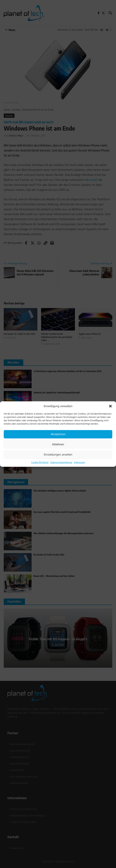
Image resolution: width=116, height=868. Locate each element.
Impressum (79, 462)
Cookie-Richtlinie (40, 462)
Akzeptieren (58, 434)
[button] (110, 406)
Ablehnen (58, 444)
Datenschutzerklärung (61, 462)
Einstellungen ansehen (58, 454)
